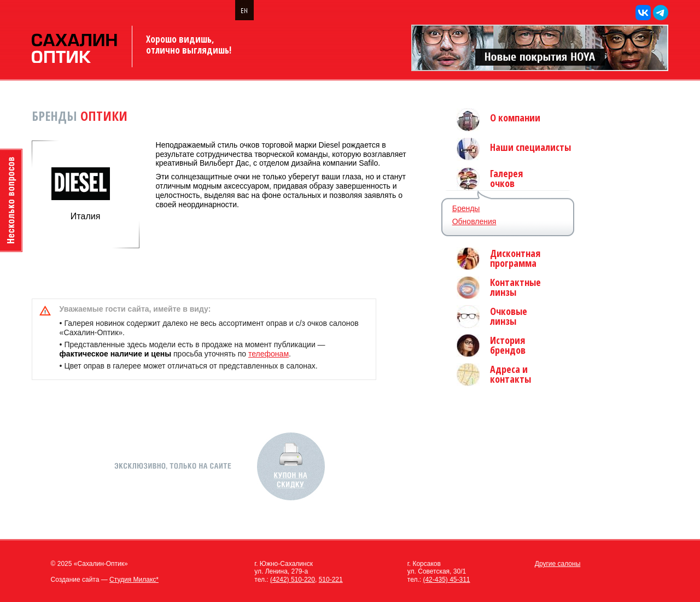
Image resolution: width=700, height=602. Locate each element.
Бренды (466, 208)
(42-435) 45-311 (446, 580)
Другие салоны (558, 564)
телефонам (269, 354)
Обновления (474, 221)
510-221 (331, 580)
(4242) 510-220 (293, 580)
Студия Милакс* (134, 580)
